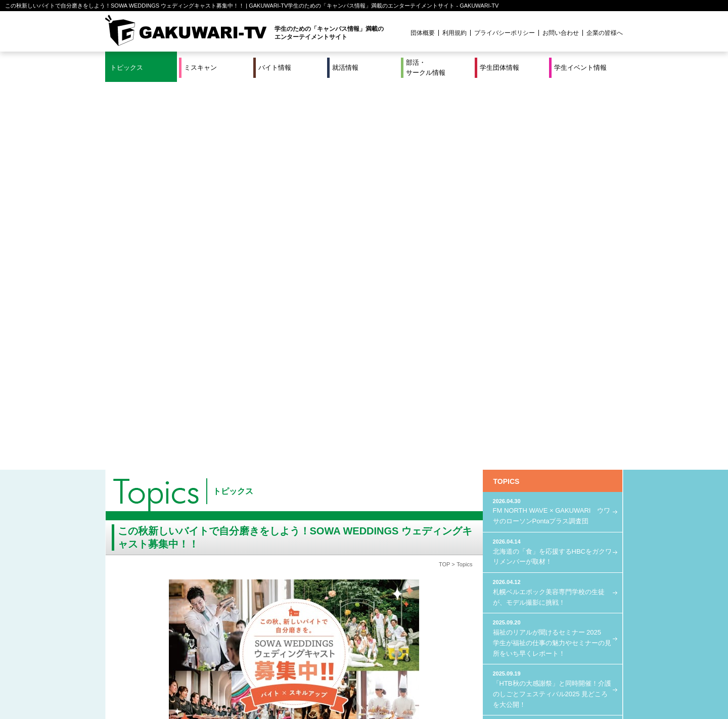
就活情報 (345, 68)
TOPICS (507, 94)
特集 (296, 678)
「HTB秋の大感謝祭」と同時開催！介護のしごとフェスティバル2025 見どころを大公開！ (553, 301)
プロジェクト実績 (296, 690)
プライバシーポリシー (505, 33)
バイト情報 (275, 68)
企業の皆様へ (605, 33)
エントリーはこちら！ (289, 581)
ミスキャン (200, 68)
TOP (444, 176)
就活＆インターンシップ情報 (245, 678)
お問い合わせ (561, 33)
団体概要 (423, 33)
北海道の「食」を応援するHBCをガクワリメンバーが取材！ (553, 164)
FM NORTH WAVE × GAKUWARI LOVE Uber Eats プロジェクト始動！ (553, 347)
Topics (464, 176)
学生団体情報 (499, 68)
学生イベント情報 (580, 68)
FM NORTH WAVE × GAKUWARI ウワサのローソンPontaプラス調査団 (553, 123)
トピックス (127, 68)
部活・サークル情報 (426, 68)
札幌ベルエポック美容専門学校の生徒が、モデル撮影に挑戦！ (553, 204)
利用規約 (454, 33)
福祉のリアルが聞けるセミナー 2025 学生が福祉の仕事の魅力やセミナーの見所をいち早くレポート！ (553, 250)
